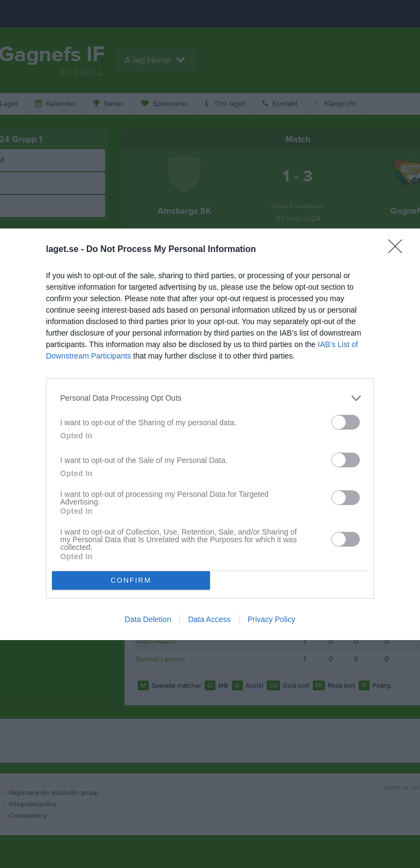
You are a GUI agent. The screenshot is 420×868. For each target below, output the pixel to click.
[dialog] (210, 434)
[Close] (399, 250)
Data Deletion (148, 619)
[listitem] (210, 398)
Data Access (209, 619)
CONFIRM (131, 580)
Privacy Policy (272, 619)
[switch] (346, 422)
